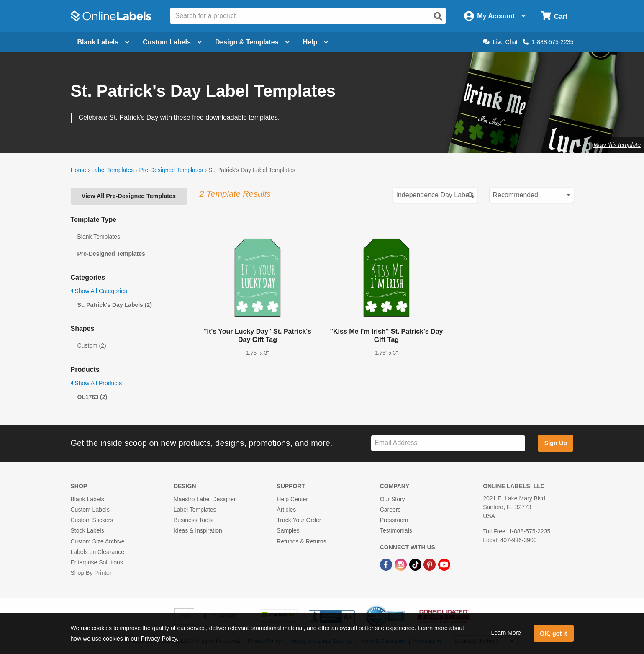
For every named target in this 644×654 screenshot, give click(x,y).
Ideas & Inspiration (198, 530)
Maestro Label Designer (205, 499)
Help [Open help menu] (316, 42)
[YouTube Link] (444, 564)
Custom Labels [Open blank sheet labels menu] (172, 42)
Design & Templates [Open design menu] (252, 42)
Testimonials (396, 530)
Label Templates (113, 170)
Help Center (292, 499)
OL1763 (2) (92, 397)
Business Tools (193, 520)
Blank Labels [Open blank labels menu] (104, 42)
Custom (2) (92, 345)
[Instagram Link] (402, 564)
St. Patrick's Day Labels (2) (115, 305)
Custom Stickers (92, 520)
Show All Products (96, 383)
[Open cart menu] (554, 16)
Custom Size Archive (98, 541)
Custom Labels (90, 510)
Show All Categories (99, 291)
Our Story (393, 499)
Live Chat (500, 42)
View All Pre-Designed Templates (129, 196)
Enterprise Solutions (97, 562)
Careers (390, 510)
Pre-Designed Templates (171, 170)
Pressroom (394, 520)
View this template (617, 145)
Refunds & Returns (301, 541)
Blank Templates (99, 237)
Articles (286, 510)
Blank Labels (87, 499)
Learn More (506, 633)
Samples (288, 530)
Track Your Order (299, 520)
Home (78, 170)
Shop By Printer (91, 573)
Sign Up (556, 443)
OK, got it (553, 633)
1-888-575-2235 (548, 42)
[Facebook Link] (387, 564)
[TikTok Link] (416, 564)
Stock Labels (87, 530)
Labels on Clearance (97, 552)
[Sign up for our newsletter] (448, 443)
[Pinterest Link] (430, 564)
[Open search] (438, 16)
